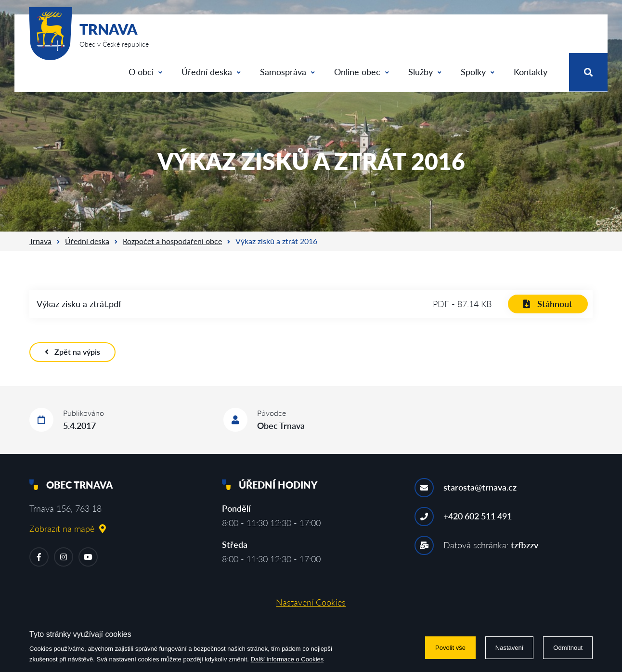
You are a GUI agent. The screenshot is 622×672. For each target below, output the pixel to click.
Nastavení (510, 648)
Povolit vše (450, 648)
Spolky (478, 72)
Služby (425, 72)
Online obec (362, 72)
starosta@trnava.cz (480, 487)
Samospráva (287, 72)
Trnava (40, 241)
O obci (145, 72)
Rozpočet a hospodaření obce (172, 241)
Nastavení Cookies (311, 602)
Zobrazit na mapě (68, 529)
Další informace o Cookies (287, 659)
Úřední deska (211, 72)
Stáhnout (548, 304)
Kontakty (531, 72)
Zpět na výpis (72, 352)
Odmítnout (568, 648)
